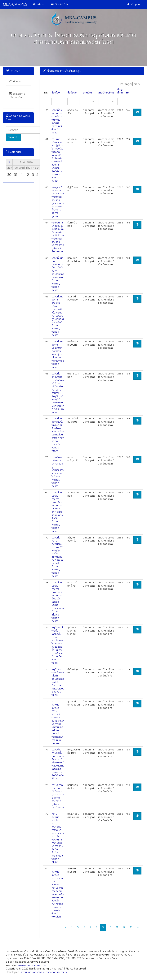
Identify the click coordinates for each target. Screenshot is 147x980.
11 (117, 927)
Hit (128, 93)
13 (131, 927)
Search (13, 137)
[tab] (92, 71)
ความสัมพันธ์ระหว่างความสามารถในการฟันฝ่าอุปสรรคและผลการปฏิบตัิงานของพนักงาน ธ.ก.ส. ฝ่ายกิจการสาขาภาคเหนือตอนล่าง (58, 722)
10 (110, 927)
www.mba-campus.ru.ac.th (34, 965)
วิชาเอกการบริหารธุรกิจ (17, 95)
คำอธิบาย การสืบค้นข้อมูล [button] (62, 71)
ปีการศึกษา (120, 91)
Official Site (60, 4)
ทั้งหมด (15, 82)
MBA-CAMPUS (15, 4)
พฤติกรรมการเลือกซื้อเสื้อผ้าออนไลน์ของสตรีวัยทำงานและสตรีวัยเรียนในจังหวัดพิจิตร (58, 682)
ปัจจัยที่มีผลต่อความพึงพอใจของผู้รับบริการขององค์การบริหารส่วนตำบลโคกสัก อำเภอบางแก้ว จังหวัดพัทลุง (58, 435)
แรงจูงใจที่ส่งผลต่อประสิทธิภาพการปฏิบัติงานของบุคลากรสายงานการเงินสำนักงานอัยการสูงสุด (58, 202)
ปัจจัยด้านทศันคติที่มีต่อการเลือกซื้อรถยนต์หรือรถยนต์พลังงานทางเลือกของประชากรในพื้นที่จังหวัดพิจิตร (58, 764)
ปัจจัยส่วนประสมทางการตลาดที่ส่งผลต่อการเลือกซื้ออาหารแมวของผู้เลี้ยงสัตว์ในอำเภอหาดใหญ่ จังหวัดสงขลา (57, 512)
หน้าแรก (39, 4)
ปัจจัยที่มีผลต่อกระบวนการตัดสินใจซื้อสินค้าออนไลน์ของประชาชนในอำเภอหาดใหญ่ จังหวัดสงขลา (58, 274)
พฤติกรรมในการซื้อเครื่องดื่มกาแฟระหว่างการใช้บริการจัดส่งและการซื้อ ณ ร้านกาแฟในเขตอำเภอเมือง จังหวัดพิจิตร (58, 645)
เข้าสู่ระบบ (134, 4)
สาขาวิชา (87, 93)
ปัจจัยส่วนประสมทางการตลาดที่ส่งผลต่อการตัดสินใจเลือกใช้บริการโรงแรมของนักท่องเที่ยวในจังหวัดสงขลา (58, 602)
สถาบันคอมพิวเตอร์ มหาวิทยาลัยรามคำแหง (44, 972)
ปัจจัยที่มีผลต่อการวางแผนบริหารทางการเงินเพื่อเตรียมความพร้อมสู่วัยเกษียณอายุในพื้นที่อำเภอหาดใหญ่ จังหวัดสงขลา (58, 316)
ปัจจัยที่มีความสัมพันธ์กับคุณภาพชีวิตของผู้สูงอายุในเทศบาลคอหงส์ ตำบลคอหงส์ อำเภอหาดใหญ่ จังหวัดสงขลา (58, 557)
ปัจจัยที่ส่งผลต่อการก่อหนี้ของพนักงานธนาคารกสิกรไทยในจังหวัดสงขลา (57, 121)
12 (124, 927)
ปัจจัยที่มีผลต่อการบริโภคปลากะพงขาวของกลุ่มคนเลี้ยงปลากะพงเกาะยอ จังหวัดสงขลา (58, 354)
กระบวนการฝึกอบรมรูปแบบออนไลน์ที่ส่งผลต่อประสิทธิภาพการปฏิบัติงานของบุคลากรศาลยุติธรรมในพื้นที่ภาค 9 (58, 237)
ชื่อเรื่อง (56, 93)
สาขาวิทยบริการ (106, 93)
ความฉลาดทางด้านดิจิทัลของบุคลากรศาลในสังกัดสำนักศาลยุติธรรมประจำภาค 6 (58, 796)
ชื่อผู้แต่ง (72, 93)
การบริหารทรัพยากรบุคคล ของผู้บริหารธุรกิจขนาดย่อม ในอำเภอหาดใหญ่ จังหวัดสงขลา (58, 472)
